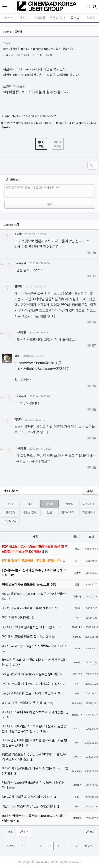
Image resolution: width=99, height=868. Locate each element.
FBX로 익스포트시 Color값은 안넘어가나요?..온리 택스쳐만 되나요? (34, 757)
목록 (8, 832)
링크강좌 (10, 513)
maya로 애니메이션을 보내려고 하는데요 (30, 693)
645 (53, 584)
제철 (77, 618)
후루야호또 (77, 627)
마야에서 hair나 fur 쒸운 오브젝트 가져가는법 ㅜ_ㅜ (35, 715)
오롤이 (77, 608)
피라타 (18, 420)
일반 (49, 513)
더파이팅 (77, 596)
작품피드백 (89, 513)
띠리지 (77, 729)
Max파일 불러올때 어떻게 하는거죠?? (27, 797)
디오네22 (77, 674)
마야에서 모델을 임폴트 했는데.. (23, 637)
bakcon (77, 662)
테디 (77, 797)
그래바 (77, 573)
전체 (10, 504)
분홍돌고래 (77, 715)
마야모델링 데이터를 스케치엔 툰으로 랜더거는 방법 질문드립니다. (35, 743)
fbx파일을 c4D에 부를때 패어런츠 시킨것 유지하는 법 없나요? (34, 662)
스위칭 (49, 504)
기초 (30, 504)
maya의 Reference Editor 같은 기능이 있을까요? (34, 596)
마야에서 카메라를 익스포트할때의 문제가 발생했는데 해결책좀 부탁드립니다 (34, 729)
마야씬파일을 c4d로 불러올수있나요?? (28, 608)
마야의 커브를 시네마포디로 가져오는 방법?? (32, 684)
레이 (77, 684)
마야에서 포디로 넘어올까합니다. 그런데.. (30, 627)
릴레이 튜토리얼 (70, 513)
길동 (17, 356)
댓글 (92, 253)
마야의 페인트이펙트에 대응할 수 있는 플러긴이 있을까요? (35, 771)
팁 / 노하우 (89, 504)
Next (88, 846)
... (32, 846)
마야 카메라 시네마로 (16, 618)
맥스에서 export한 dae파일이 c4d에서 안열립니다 (35, 785)
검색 (90, 491)
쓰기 (90, 832)
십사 (77, 561)
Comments (12, 225)
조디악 (18, 234)
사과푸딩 (8, 55)
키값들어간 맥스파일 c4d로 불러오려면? (29, 806)
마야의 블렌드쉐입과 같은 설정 (23, 703)
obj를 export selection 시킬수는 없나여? (31, 674)
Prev (11, 846)
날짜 (92, 537)
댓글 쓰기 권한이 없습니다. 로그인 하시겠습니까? (33, 188)
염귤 (77, 549)
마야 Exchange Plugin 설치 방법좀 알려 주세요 (34, 646)
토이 (77, 807)
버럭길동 (77, 757)
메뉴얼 (69, 504)
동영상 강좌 (30, 513)
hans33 (77, 637)
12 (12, 575)
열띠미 (18, 286)
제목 (35, 537)
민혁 (77, 743)
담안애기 (77, 785)
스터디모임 (10, 521)
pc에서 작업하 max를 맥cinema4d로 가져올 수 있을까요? (39, 49)
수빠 (77, 693)
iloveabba (77, 703)
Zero (77, 648)
